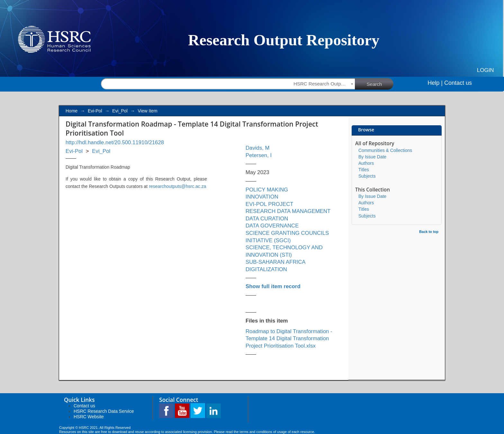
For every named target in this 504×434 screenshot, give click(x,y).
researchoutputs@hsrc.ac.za (177, 186)
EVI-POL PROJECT (270, 204)
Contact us (458, 83)
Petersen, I (259, 155)
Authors (366, 163)
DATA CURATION (267, 219)
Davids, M (258, 148)
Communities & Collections (385, 150)
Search (380, 84)
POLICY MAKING (267, 190)
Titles (364, 170)
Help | (435, 83)
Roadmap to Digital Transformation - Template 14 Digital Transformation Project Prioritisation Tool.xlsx (289, 339)
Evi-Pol (95, 111)
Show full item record (273, 286)
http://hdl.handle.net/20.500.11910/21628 (115, 142)
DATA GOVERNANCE (272, 226)
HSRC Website (89, 417)
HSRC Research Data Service (104, 411)
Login (486, 70)
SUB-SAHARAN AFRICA (276, 262)
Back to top (429, 232)
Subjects (367, 176)
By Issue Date (372, 157)
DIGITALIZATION (266, 269)
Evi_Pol (120, 111)
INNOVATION (262, 197)
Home (72, 111)
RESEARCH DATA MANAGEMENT (288, 211)
